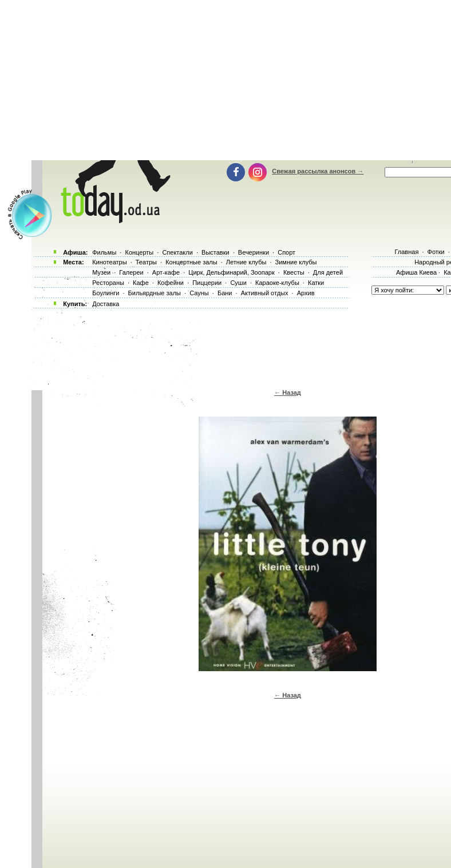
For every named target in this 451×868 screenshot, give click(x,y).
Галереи (131, 272)
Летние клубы (246, 262)
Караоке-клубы (277, 283)
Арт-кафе (166, 272)
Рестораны (108, 283)
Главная (406, 252)
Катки (316, 283)
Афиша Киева (416, 272)
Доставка (106, 304)
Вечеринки (254, 252)
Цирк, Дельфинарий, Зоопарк (231, 272)
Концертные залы (191, 262)
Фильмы (104, 252)
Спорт (286, 252)
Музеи (101, 272)
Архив (306, 293)
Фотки (436, 252)
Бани (225, 293)
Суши (238, 283)
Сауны (199, 293)
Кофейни (171, 283)
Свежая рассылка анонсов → (318, 171)
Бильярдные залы (155, 293)
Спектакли (177, 252)
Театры (146, 262)
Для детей (328, 272)
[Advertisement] (240, 346)
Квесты (294, 272)
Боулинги (106, 293)
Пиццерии (207, 283)
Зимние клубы (296, 262)
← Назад (288, 393)
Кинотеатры (109, 262)
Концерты (139, 252)
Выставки (215, 252)
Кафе (141, 283)
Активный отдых (265, 293)
